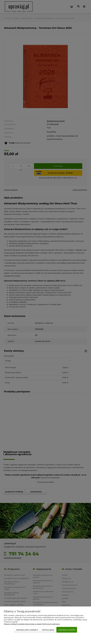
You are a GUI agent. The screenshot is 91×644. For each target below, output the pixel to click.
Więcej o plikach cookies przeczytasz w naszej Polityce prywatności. (32, 624)
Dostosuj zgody (48, 630)
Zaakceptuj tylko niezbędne (27, 630)
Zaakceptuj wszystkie (67, 630)
